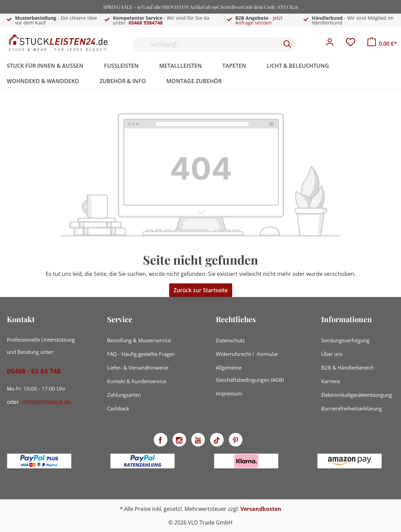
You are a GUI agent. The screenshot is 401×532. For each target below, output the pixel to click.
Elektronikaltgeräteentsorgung (357, 395)
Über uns (332, 354)
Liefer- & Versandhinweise (138, 367)
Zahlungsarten (124, 395)
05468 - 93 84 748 (34, 371)
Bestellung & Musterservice (139, 340)
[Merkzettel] (351, 44)
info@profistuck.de (46, 402)
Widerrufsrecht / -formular (247, 354)
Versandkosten (261, 509)
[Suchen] (287, 44)
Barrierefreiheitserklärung (352, 408)
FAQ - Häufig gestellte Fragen (141, 354)
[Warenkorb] (382, 44)
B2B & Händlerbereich (347, 367)
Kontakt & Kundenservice (137, 381)
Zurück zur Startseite (201, 290)
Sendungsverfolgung (345, 340)
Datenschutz (230, 340)
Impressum (229, 393)
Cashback (118, 408)
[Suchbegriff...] (206, 44)
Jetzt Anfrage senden (259, 20)
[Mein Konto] (330, 44)
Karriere (331, 381)
